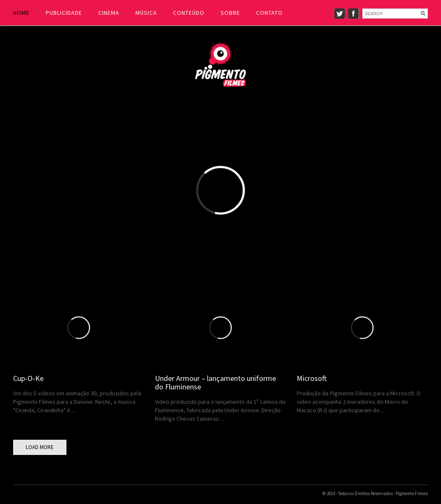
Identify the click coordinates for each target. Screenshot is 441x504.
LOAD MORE (40, 447)
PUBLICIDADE (64, 13)
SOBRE (230, 13)
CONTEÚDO (189, 13)
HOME (21, 13)
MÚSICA (146, 13)
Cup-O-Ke (28, 378)
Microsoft (312, 378)
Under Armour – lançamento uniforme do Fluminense (215, 382)
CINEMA (109, 13)
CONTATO (269, 13)
